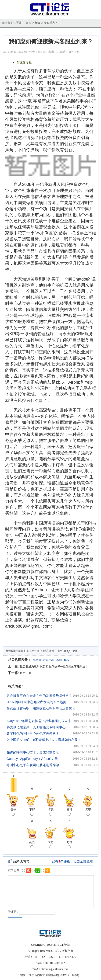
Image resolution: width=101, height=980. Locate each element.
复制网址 (11, 651)
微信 (40, 651)
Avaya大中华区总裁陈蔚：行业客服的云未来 (39, 721)
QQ (69, 651)
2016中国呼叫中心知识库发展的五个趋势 (36, 702)
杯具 (69, 812)
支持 (51, 845)
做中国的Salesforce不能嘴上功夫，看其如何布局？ (44, 740)
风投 (67, 660)
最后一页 (25, 673)
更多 (75, 651)
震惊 (13, 812)
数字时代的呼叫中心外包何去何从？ (33, 733)
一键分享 (61, 651)
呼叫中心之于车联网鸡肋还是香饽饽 (33, 765)
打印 (27, 651)
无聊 (88, 812)
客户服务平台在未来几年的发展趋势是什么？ (39, 696)
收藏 (20, 651)
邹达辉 (37, 660)
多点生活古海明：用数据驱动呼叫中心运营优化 (41, 708)
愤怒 (51, 812)
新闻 (38, 23)
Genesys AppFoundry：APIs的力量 (32, 759)
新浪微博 (49, 651)
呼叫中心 (49, 660)
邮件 (33, 651)
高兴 (32, 845)
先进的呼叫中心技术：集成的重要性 (33, 752)
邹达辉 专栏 (24, 63)
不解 (32, 812)
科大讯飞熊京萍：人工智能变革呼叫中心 (36, 727)
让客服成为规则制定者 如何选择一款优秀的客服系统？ (54, 667)
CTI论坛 (62, 52)
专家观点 (49, 23)
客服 (59, 660)
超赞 (69, 845)
